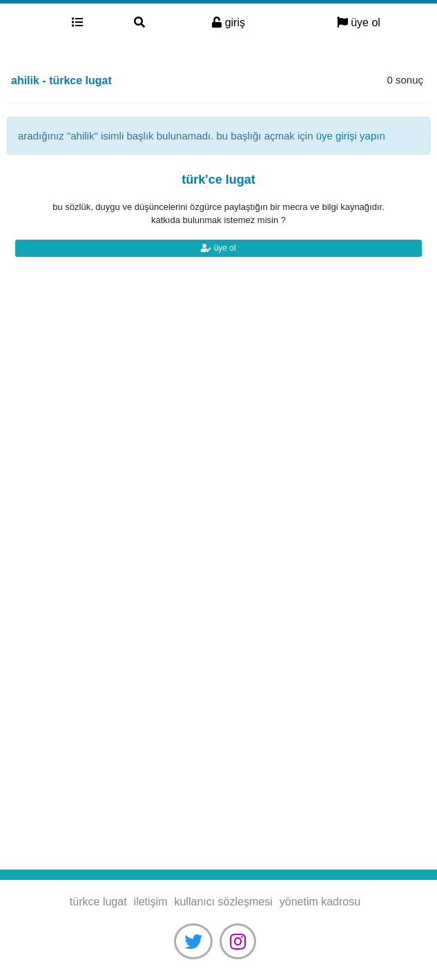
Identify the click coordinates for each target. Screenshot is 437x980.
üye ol (359, 22)
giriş (229, 22)
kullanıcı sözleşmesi (223, 902)
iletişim (151, 902)
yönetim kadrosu (320, 902)
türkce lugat (23, 23)
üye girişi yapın (351, 136)
